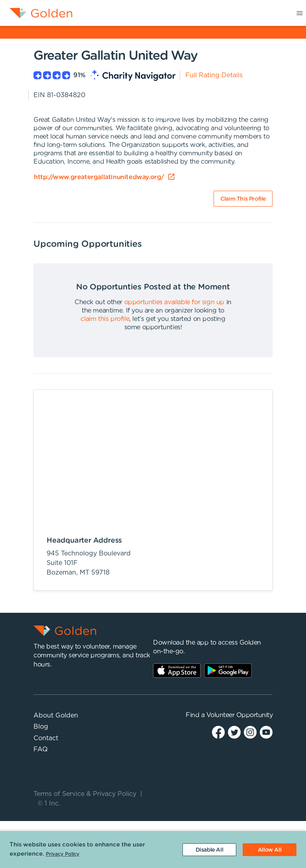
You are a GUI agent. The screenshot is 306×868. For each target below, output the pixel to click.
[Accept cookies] (270, 850)
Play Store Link (228, 671)
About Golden (56, 716)
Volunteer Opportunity (240, 715)
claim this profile (105, 319)
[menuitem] (36, 13)
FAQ (41, 749)
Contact (46, 738)
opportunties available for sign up (174, 302)
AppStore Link (177, 671)
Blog (41, 727)
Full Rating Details (214, 75)
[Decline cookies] (209, 850)
